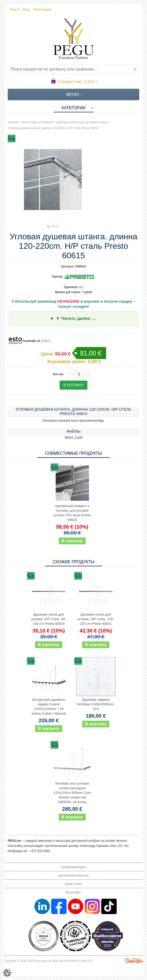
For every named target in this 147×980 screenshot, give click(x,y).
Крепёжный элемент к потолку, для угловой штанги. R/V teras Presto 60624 (72, 513)
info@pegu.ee (17, 851)
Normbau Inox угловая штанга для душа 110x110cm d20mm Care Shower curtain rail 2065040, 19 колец (72, 793)
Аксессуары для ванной (38, 122)
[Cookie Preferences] (7, 973)
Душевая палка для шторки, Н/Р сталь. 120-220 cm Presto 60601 (96, 619)
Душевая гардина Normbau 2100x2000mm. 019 (96, 704)
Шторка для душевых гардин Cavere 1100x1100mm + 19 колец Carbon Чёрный (49, 706)
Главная (13, 122)
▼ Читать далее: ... (76, 318)
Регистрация (42, 9)
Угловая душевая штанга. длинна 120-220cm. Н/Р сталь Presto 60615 (53, 128)
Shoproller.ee (134, 961)
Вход (26, 9)
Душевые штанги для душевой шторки (82, 122)
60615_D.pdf (74, 438)
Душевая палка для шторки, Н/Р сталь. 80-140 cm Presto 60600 (49, 619)
